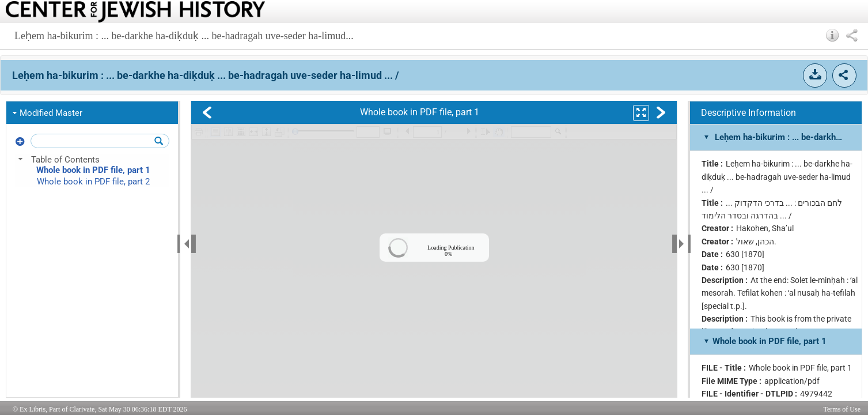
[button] (833, 35)
